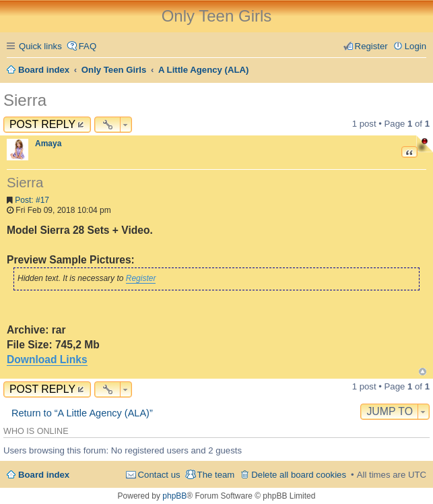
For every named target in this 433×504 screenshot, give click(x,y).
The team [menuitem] (216, 475)
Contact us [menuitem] (159, 475)
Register (141, 278)
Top (423, 372)
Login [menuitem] (415, 46)
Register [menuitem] (371, 46)
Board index (44, 475)
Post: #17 (32, 200)
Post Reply (42, 124)
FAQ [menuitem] (88, 46)
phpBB (174, 496)
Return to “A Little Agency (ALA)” (82, 413)
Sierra (25, 100)
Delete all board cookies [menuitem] (299, 475)
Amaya (48, 144)
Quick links (40, 46)
